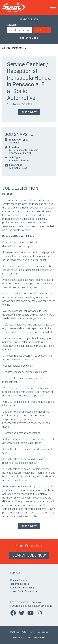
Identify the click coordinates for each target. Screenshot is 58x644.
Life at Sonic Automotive (24, 591)
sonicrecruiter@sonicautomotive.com (29, 606)
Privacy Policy (19, 638)
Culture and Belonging (22, 588)
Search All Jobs (29, 38)
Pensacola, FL (19, 48)
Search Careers (19, 580)
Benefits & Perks (20, 584)
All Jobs (6, 48)
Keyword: (12, 25)
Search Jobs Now (29, 555)
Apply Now (29, 112)
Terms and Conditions (36, 638)
